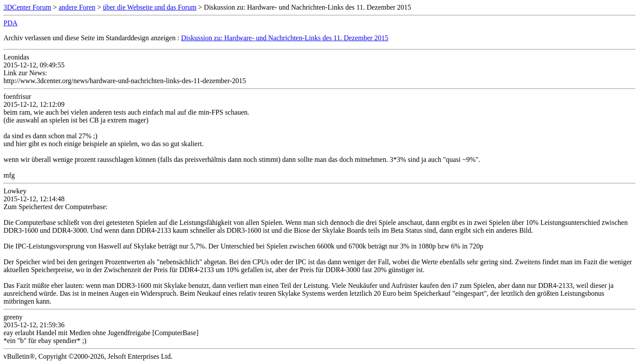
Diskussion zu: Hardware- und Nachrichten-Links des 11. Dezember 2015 (285, 38)
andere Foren (77, 7)
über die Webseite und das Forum (150, 7)
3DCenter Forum (27, 7)
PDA (11, 23)
